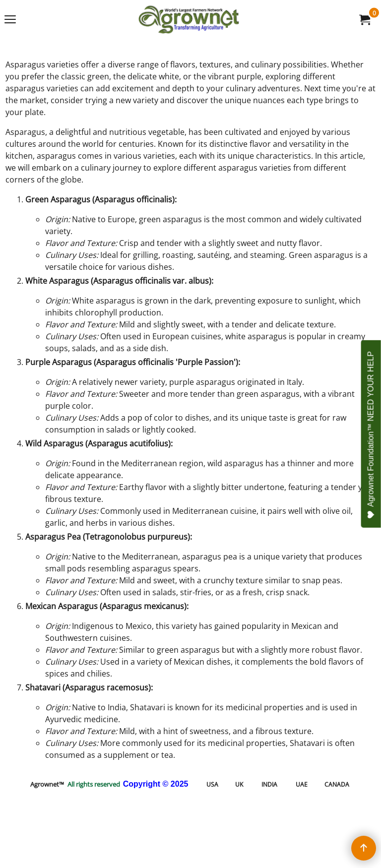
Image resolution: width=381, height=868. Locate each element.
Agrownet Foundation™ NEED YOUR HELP (371, 435)
